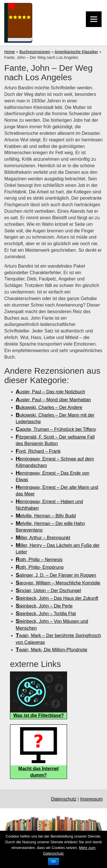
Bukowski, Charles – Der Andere (49, 407)
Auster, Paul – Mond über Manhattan (53, 400)
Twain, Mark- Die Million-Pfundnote (52, 650)
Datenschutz (64, 799)
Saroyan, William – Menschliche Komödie (58, 583)
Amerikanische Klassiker (76, 52)
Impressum (91, 799)
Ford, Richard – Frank (38, 451)
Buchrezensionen (35, 52)
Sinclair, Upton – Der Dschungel (48, 591)
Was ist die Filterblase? (38, 715)
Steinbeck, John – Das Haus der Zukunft (57, 598)
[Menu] (94, 19)
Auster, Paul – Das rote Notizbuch (50, 392)
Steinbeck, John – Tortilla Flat (46, 614)
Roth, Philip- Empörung (40, 567)
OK (53, 861)
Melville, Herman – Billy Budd (46, 516)
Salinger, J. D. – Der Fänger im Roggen (56, 575)
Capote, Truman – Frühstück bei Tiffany (56, 429)
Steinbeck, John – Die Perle (44, 606)
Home (10, 52)
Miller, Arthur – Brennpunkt (43, 538)
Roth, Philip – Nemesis (39, 560)
